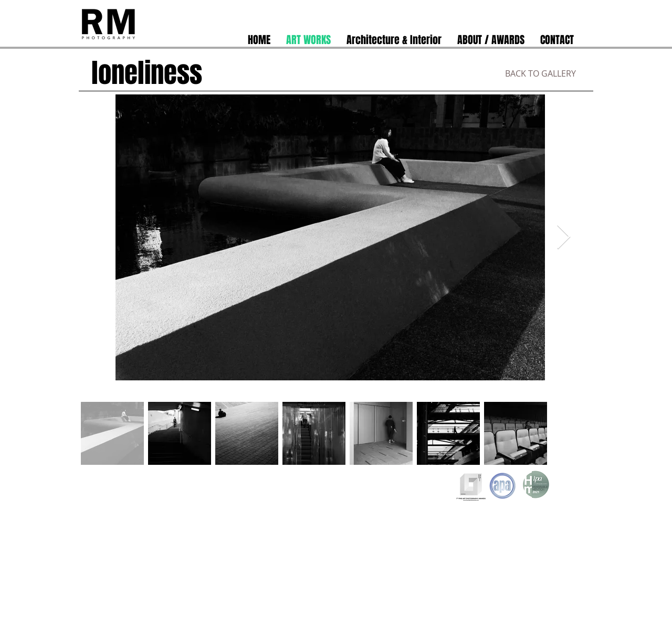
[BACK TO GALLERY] (540, 73)
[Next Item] (563, 237)
